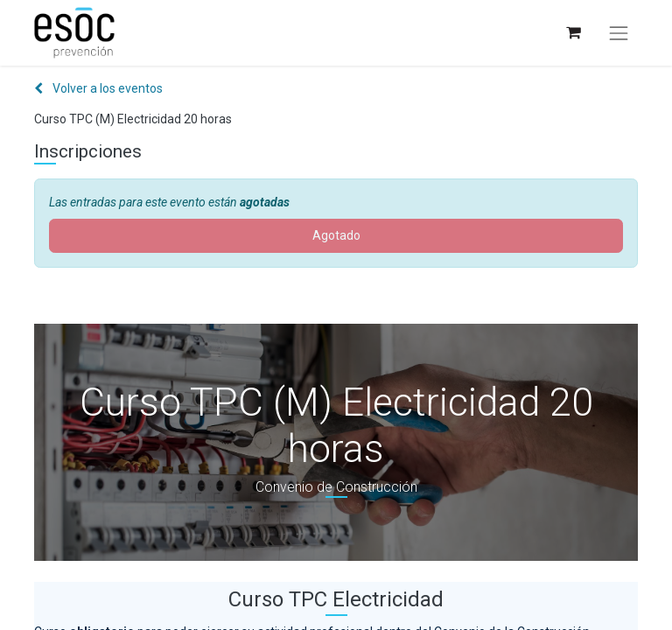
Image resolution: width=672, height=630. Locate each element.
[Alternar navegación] (619, 33)
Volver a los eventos (98, 88)
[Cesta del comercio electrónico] (573, 33)
